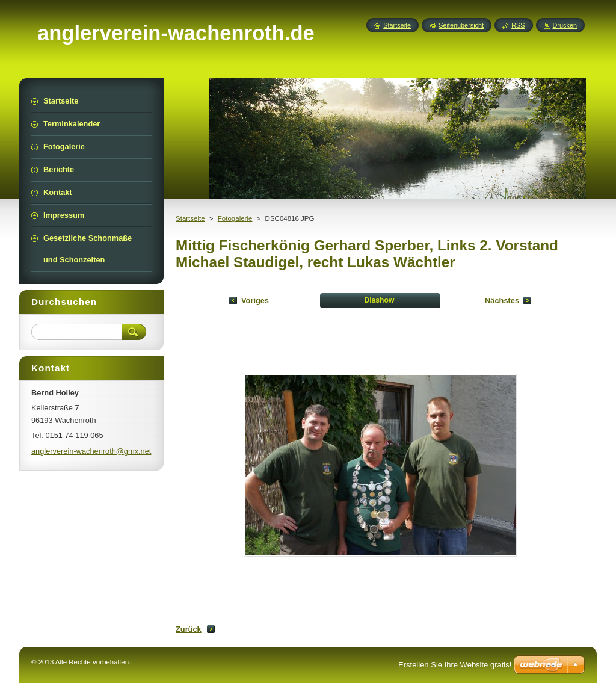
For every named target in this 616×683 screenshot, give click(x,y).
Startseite (190, 218)
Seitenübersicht (461, 25)
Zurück (189, 629)
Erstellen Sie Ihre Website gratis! (455, 665)
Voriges (255, 301)
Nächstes (502, 301)
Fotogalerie (235, 218)
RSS (518, 25)
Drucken (565, 25)
